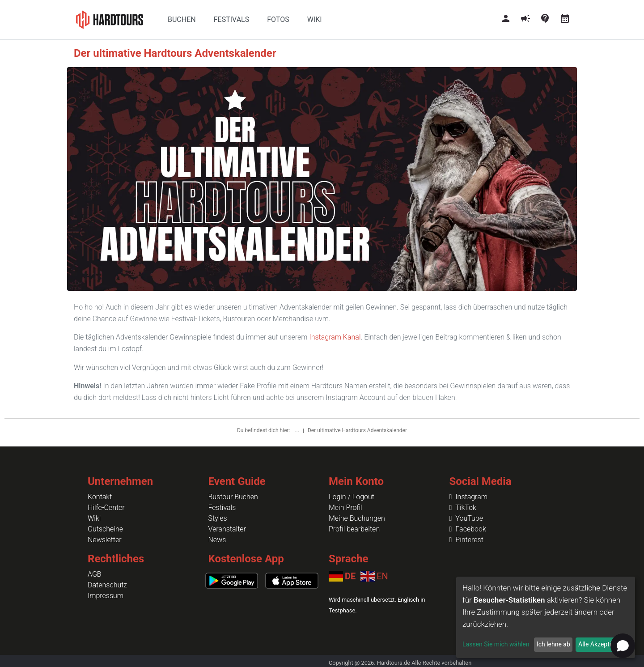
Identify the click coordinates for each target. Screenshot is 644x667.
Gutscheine (105, 529)
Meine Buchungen (357, 518)
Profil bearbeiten (354, 529)
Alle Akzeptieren (601, 644)
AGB (95, 574)
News (217, 540)
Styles (218, 518)
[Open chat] (623, 646)
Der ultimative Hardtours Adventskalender (357, 430)
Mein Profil (345, 508)
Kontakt (100, 497)
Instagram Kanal (335, 337)
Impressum (106, 596)
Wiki (94, 518)
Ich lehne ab (553, 644)
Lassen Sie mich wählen (496, 644)
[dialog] (546, 617)
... (297, 430)
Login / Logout (352, 497)
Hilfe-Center (106, 508)
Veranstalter (227, 529)
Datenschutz (107, 585)
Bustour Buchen (233, 497)
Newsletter (105, 540)
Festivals (222, 508)
